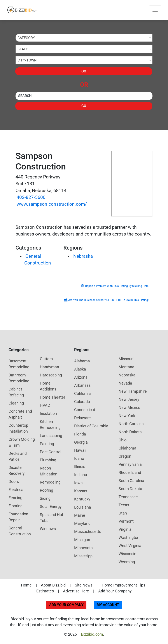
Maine (80, 515)
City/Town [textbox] (27, 60)
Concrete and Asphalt (20, 414)
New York (127, 416)
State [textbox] (23, 49)
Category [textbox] (26, 38)
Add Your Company (115, 591)
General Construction (20, 531)
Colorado (82, 402)
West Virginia (130, 546)
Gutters (46, 359)
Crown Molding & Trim (22, 442)
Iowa (78, 483)
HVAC (45, 405)
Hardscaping (51, 375)
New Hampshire (133, 391)
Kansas (81, 491)
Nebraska (83, 256)
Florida (80, 434)
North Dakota (130, 432)
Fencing (15, 498)
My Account (108, 605)
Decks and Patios (18, 456)
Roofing (46, 490)
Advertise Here (76, 591)
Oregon (125, 456)
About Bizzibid (53, 585)
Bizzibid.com (92, 634)
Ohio (122, 440)
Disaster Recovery (17, 470)
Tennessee (128, 497)
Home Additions (48, 386)
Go (84, 71)
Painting (47, 444)
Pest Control (51, 452)
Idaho (79, 458)
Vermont (126, 521)
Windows (48, 529)
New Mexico (129, 407)
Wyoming (127, 562)
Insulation (48, 413)
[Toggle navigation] (155, 10)
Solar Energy (51, 506)
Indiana (81, 475)
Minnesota (83, 548)
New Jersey (129, 399)
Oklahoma (127, 448)
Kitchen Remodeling (50, 425)
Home (26, 585)
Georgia (81, 442)
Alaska (80, 369)
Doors (14, 481)
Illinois (80, 467)
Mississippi (84, 556)
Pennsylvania (130, 464)
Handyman (49, 367)
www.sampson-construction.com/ (52, 204)
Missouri (126, 359)
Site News (84, 585)
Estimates (45, 591)
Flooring (16, 506)
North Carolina (131, 424)
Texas (124, 505)
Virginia (125, 529)
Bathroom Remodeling (19, 378)
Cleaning (16, 403)
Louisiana (83, 507)
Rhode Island (130, 472)
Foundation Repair (18, 517)
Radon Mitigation (49, 471)
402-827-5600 (31, 197)
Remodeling (50, 482)
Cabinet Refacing (16, 392)
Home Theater (52, 397)
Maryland (82, 523)
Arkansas (82, 385)
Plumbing (48, 460)
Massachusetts (88, 532)
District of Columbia (91, 426)
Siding (45, 498)
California (82, 393)
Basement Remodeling (19, 364)
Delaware (82, 418)
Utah (123, 513)
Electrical (16, 490)
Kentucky (82, 499)
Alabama (82, 361)
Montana (126, 367)
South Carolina (131, 481)
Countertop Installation (18, 428)
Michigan (82, 540)
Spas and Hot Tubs (52, 518)
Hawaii (80, 450)
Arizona (81, 377)
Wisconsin (127, 554)
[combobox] (84, 38)
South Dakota (130, 489)
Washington (129, 537)
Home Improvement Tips (123, 585)
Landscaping (51, 436)
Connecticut (85, 410)
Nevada (125, 383)
